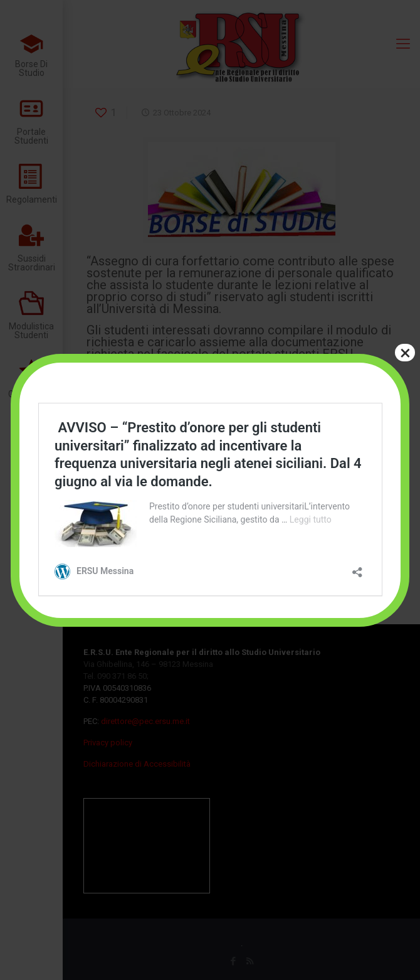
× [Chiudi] (405, 353)
